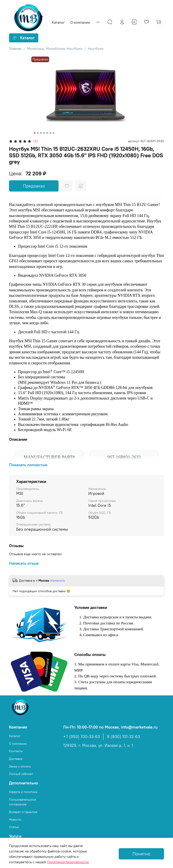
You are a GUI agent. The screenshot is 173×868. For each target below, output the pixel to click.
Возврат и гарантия (23, 812)
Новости (15, 820)
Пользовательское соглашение (23, 802)
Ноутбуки (96, 48)
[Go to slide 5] (47, 133)
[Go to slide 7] (54, 133)
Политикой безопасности (68, 862)
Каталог (58, 22)
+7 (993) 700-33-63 (82, 737)
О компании (80, 22)
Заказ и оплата (20, 766)
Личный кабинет (21, 774)
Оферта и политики (23, 792)
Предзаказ (34, 186)
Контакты (16, 751)
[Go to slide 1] (35, 133)
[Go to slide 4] (44, 133)
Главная (15, 48)
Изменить (58, 580)
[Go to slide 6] (50, 133)
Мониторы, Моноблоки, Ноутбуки (55, 48)
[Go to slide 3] (41, 133)
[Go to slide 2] (38, 133)
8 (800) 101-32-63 (123, 737)
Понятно (141, 854)
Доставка (16, 759)
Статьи (14, 827)
